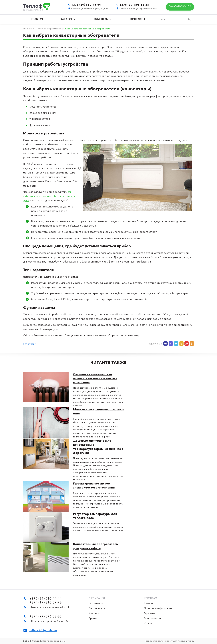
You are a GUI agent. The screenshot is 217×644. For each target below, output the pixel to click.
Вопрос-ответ (153, 618)
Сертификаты (97, 608)
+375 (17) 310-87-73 (46, 602)
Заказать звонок (180, 7)
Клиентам (103, 19)
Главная (37, 19)
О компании (96, 603)
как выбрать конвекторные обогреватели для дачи (49, 196)
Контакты (138, 19)
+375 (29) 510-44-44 (86, 5)
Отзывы (149, 623)
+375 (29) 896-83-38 (134, 5)
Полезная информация (48, 29)
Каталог (68, 19)
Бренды (93, 618)
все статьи (30, 344)
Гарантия (150, 613)
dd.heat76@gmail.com (43, 630)
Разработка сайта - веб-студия (170, 641)
